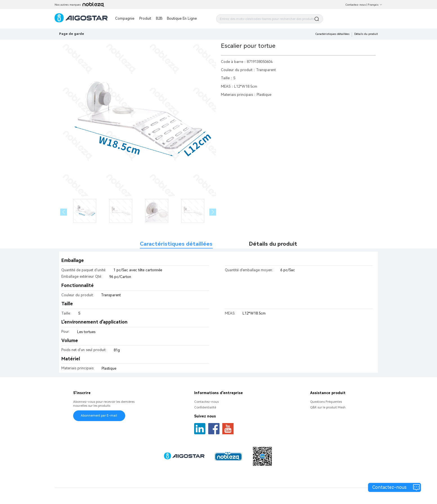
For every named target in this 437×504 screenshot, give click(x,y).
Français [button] (375, 5)
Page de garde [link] (72, 34)
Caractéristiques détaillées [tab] (176, 244)
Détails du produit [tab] (273, 244)
